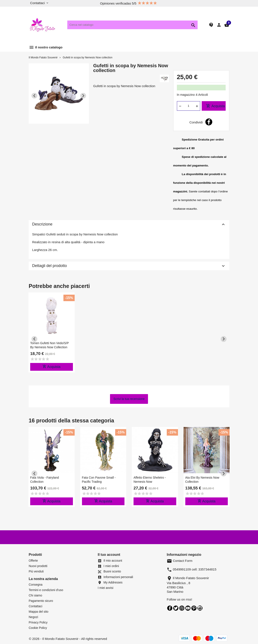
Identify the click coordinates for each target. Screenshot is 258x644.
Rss (182, 608)
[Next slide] (83, 96)
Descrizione (129, 224)
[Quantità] (189, 106)
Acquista (215, 106)
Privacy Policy (38, 622)
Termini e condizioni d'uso (46, 590)
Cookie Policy (38, 628)
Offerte (33, 561)
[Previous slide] (34, 96)
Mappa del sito (39, 612)
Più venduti (36, 571)
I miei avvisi (105, 588)
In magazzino (186, 95)
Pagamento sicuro (41, 601)
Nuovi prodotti (38, 566)
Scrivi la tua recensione (129, 399)
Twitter (176, 608)
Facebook (170, 608)
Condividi (209, 122)
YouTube (188, 608)
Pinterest (194, 608)
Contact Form (180, 561)
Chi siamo (35, 595)
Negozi (33, 617)
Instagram (200, 608)
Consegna (36, 585)
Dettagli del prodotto (129, 266)
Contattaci (35, 606)
